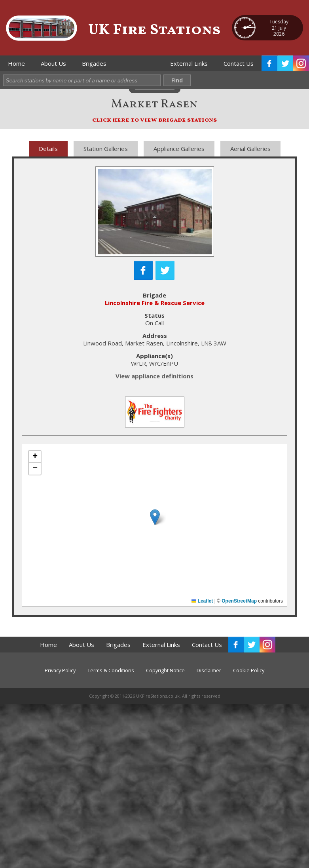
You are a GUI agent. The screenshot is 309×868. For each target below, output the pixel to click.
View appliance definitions (154, 376)
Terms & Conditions (111, 670)
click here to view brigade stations (154, 120)
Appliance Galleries (179, 149)
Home (16, 63)
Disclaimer (209, 670)
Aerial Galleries (250, 149)
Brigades (94, 63)
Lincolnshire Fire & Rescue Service (155, 303)
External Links (189, 63)
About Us (53, 63)
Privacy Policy (60, 670)
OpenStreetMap (239, 601)
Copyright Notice (165, 670)
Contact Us (239, 63)
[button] (155, 517)
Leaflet (202, 601)
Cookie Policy (249, 670)
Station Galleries (106, 149)
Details (48, 149)
